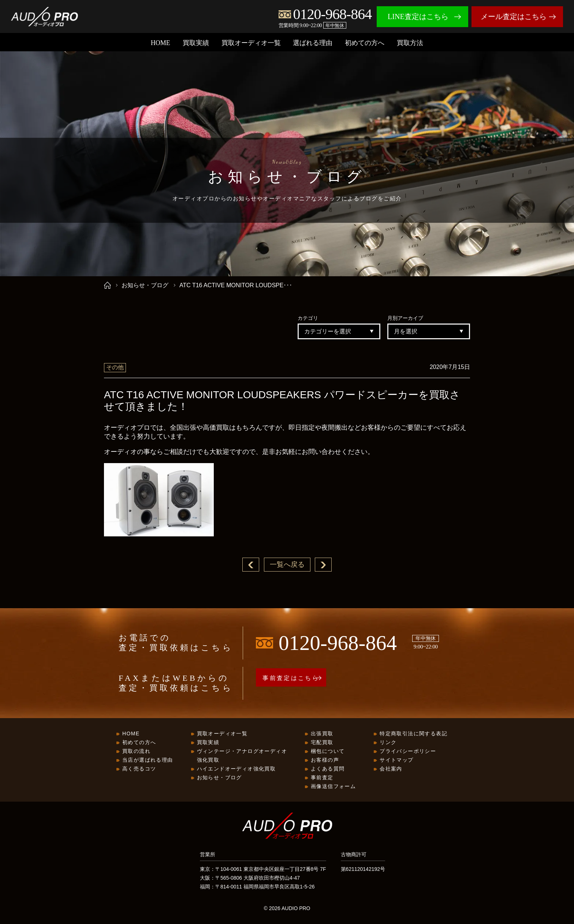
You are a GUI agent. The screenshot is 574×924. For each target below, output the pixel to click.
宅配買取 (322, 743)
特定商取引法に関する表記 (413, 734)
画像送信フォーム (333, 787)
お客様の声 (325, 760)
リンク (388, 743)
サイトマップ (396, 760)
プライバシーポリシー (408, 751)
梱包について (328, 751)
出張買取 (322, 734)
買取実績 (196, 43)
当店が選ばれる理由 (148, 760)
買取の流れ (136, 751)
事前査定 (322, 778)
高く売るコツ (139, 769)
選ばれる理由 (313, 43)
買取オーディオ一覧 (251, 43)
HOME (161, 43)
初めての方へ (365, 43)
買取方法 (410, 43)
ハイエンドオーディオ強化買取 (236, 769)
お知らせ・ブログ (145, 285)
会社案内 (391, 769)
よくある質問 (328, 769)
